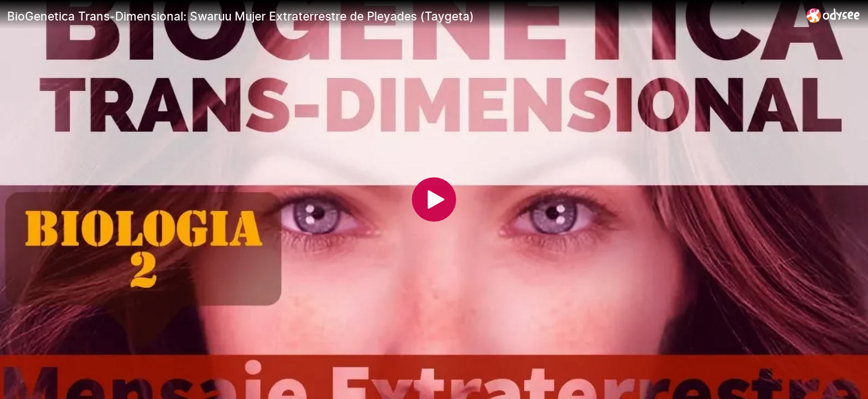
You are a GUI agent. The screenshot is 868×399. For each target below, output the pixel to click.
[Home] (833, 15)
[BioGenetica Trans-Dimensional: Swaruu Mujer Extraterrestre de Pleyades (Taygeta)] (402, 16)
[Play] (434, 199)
